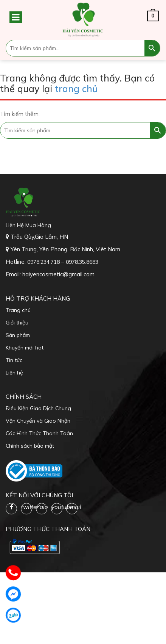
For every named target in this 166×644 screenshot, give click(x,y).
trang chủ (76, 89)
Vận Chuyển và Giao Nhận (38, 421)
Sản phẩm (18, 335)
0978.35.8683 (82, 262)
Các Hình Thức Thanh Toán (39, 433)
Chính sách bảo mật (30, 446)
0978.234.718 (44, 262)
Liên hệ (14, 373)
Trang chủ (18, 310)
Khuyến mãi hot (25, 348)
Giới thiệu (17, 323)
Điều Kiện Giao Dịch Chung (38, 408)
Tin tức (14, 360)
